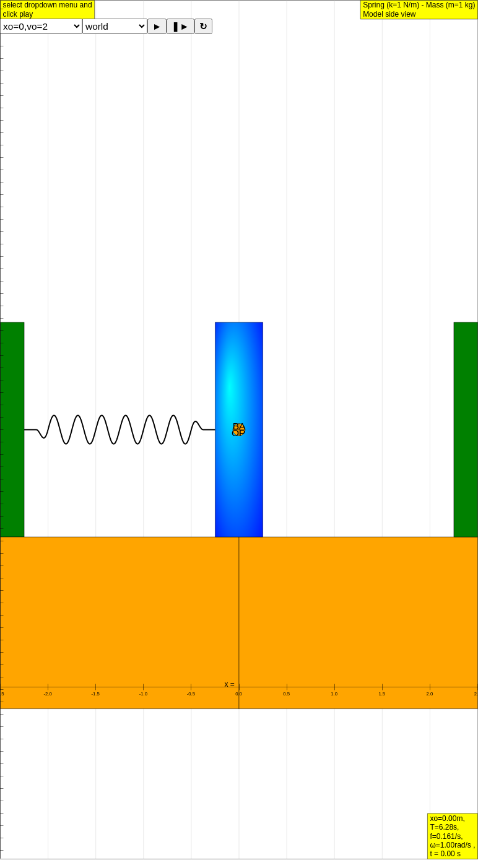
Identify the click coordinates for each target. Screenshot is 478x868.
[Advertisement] (239, 253)
